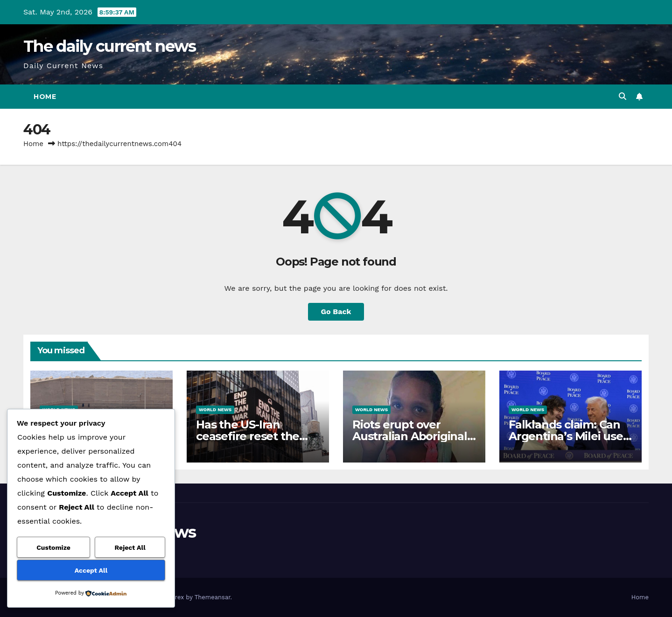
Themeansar (213, 597)
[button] (623, 96)
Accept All (91, 570)
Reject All (130, 547)
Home (45, 97)
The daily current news (110, 46)
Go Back (336, 312)
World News (215, 410)
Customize (53, 547)
